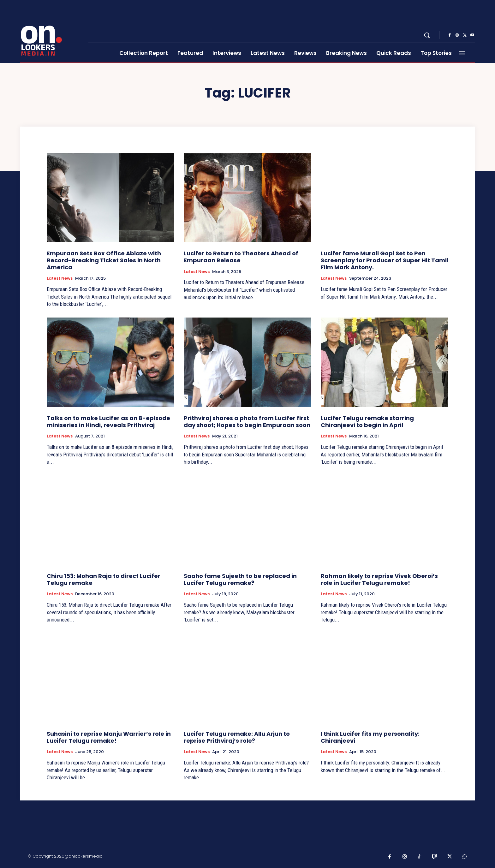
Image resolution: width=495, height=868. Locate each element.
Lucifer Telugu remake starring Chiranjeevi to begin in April (367, 422)
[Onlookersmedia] (50, 32)
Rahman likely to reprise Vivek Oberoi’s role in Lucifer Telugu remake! (379, 579)
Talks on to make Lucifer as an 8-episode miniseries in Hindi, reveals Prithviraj (108, 422)
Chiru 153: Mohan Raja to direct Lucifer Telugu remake (104, 579)
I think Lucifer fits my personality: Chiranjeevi (370, 737)
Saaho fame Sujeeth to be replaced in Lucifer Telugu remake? (240, 579)
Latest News (60, 278)
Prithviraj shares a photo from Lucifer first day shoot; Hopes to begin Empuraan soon (247, 422)
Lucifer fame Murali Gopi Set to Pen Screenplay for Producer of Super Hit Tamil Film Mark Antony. (385, 260)
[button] (427, 35)
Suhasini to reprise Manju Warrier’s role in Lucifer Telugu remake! (109, 737)
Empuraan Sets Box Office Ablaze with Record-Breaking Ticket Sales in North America (104, 260)
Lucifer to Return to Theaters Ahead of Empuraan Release (241, 257)
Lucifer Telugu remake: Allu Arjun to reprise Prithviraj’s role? (237, 737)
